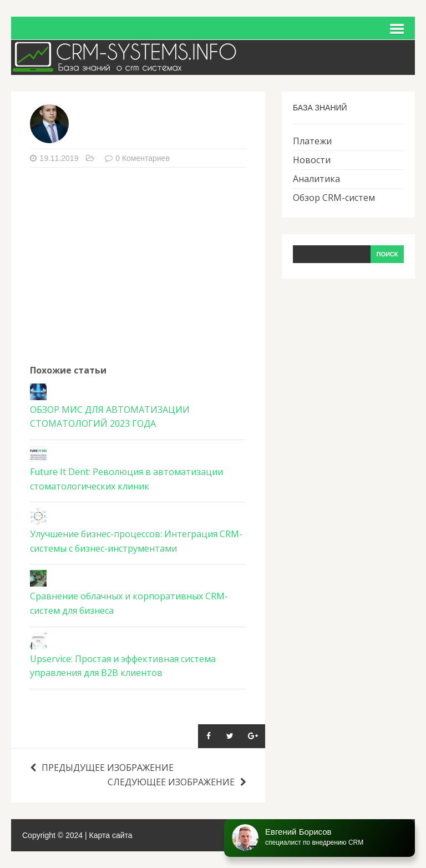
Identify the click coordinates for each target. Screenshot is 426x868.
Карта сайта (111, 835)
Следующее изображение (177, 782)
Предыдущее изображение (102, 768)
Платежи (312, 141)
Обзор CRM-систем (334, 198)
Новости (312, 160)
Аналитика (316, 179)
